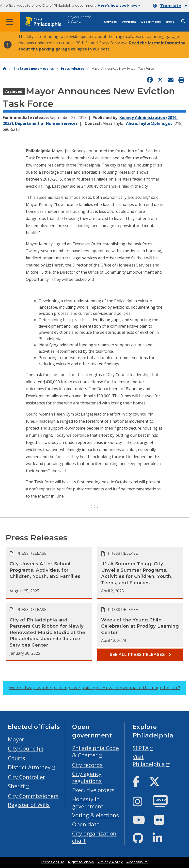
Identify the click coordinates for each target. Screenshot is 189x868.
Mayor (16, 739)
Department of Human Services (46, 123)
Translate (171, 6)
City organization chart (94, 837)
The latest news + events (34, 69)
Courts (16, 758)
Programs (129, 22)
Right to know (81, 862)
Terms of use (53, 862)
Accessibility (137, 862)
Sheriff (16, 786)
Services (110, 22)
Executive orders (93, 790)
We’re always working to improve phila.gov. (95, 688)
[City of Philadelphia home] (46, 22)
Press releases (73, 69)
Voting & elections (95, 815)
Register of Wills (29, 805)
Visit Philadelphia (149, 760)
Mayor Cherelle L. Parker (79, 19)
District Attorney (29, 767)
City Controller (26, 777)
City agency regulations (87, 777)
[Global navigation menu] (10, 22)
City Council (23, 748)
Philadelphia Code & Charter (95, 751)
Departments (151, 22)
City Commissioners (33, 796)
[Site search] (183, 21)
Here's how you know (119, 5)
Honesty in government (88, 803)
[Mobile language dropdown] (170, 6)
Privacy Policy (110, 862)
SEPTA (141, 748)
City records (87, 765)
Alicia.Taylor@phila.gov (149, 123)
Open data (86, 824)
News (170, 22)
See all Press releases (141, 655)
